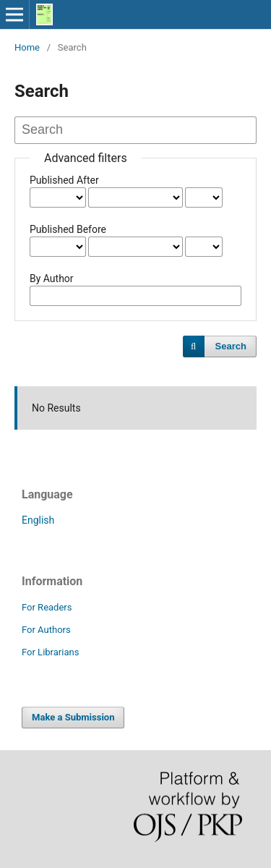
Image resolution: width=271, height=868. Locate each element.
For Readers (47, 607)
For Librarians (50, 652)
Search (231, 346)
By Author (52, 278)
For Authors (46, 630)
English (38, 520)
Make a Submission (73, 717)
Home (27, 47)
